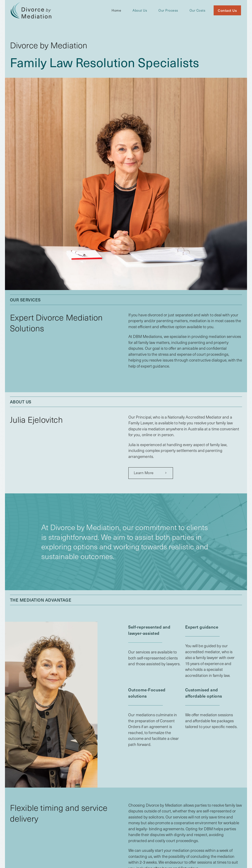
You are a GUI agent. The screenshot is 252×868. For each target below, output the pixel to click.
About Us (140, 10)
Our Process (168, 10)
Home (116, 10)
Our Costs (198, 10)
